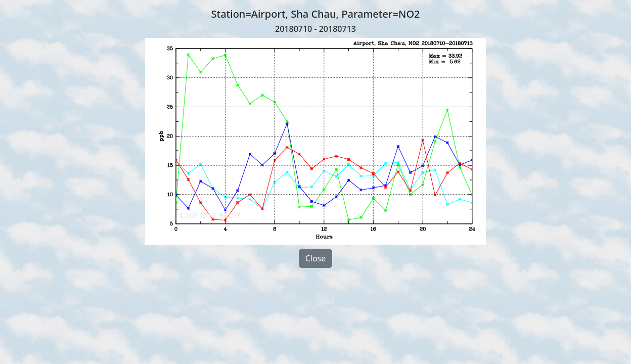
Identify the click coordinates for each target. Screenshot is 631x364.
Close (316, 258)
